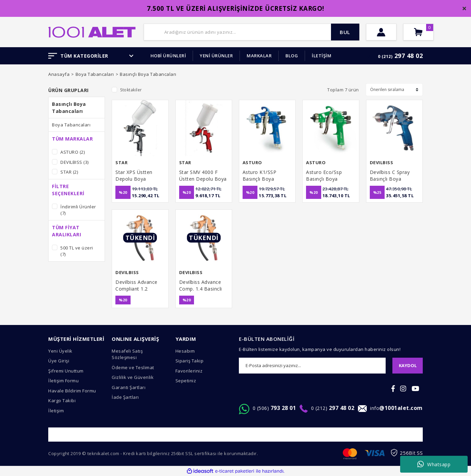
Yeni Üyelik (60, 351)
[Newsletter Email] (312, 366)
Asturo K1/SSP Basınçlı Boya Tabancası (260, 176)
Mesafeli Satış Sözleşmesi (127, 354)
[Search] (252, 32)
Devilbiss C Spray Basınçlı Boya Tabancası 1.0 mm (391, 176)
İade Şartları (125, 397)
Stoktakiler (131, 90)
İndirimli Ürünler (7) (78, 210)
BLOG (292, 56)
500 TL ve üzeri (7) (77, 251)
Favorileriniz (189, 371)
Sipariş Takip (190, 361)
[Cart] (418, 32)
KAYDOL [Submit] (408, 365)
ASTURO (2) (73, 152)
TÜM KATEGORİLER (91, 56)
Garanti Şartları (129, 387)
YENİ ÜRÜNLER (216, 56)
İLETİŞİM (322, 56)
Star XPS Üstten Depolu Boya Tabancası (134, 176)
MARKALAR (259, 56)
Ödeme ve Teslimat (133, 367)
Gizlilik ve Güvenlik (133, 377)
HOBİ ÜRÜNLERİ (168, 56)
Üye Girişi (59, 361)
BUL (345, 32)
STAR (121, 162)
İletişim (56, 411)
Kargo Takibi (62, 400)
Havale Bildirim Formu (72, 391)
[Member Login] (381, 32)
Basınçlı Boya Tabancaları (148, 74)
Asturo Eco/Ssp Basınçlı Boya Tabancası (324, 176)
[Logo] (92, 31)
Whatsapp (434, 464)
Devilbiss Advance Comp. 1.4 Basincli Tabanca (201, 286)
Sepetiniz (186, 381)
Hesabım (185, 351)
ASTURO (252, 162)
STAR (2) (69, 172)
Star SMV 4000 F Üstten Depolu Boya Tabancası (203, 176)
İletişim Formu (63, 381)
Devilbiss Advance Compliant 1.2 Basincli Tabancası (137, 286)
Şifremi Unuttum (66, 371)
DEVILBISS (382, 162)
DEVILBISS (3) (75, 162)
